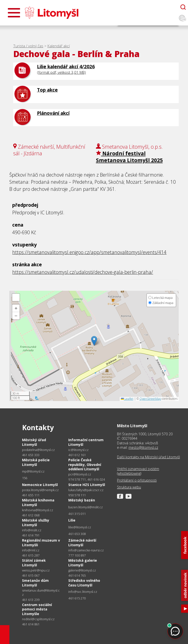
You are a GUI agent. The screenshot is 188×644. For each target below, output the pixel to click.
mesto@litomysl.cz (143, 447)
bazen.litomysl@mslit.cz (86, 507)
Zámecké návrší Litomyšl (82, 542)
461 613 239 (31, 600)
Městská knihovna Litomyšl (38, 502)
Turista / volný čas (28, 46)
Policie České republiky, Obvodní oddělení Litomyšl (85, 464)
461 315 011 (77, 514)
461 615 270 (77, 598)
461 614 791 (31, 535)
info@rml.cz (31, 550)
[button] (94, 341)
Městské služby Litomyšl (36, 522)
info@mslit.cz (32, 530)
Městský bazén (82, 500)
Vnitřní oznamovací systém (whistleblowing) (138, 471)
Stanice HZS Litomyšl (87, 485)
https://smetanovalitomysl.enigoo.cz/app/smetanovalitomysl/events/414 (89, 252)
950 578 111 (77, 495)
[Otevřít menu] (14, 13)
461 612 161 (77, 455)
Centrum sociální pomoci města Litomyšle (37, 609)
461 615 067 (31, 575)
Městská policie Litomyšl (36, 462)
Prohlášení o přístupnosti (137, 480)
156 (25, 478)
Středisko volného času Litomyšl (84, 583)
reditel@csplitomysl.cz (38, 619)
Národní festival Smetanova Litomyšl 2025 (129, 157)
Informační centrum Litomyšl (86, 442)
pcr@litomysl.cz (80, 474)
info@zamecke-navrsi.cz (86, 550)
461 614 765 (77, 575)
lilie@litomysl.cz (80, 527)
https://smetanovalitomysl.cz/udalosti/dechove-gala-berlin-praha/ (83, 272)
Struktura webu (129, 487)
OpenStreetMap (150, 399)
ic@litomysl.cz (78, 450)
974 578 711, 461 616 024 (87, 479)
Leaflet (127, 399)
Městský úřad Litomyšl (34, 442)
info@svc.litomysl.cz (83, 592)
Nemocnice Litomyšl (40, 485)
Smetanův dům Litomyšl (35, 583)
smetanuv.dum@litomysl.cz (41, 593)
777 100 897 (77, 555)
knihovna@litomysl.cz (38, 510)
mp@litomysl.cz (33, 471)
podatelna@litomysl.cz (38, 450)
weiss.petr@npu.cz (36, 570)
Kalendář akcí (59, 46)
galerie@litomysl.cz (82, 570)
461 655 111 (31, 495)
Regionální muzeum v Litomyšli (41, 542)
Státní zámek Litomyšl (34, 563)
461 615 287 (31, 555)
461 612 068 (31, 515)
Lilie (72, 520)
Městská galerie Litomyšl (83, 563)
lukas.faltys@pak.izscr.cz (86, 490)
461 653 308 (77, 534)
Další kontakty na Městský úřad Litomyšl (148, 457)
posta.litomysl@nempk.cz (40, 490)
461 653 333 (31, 455)
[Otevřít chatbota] (183, 7)
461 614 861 (31, 624)
